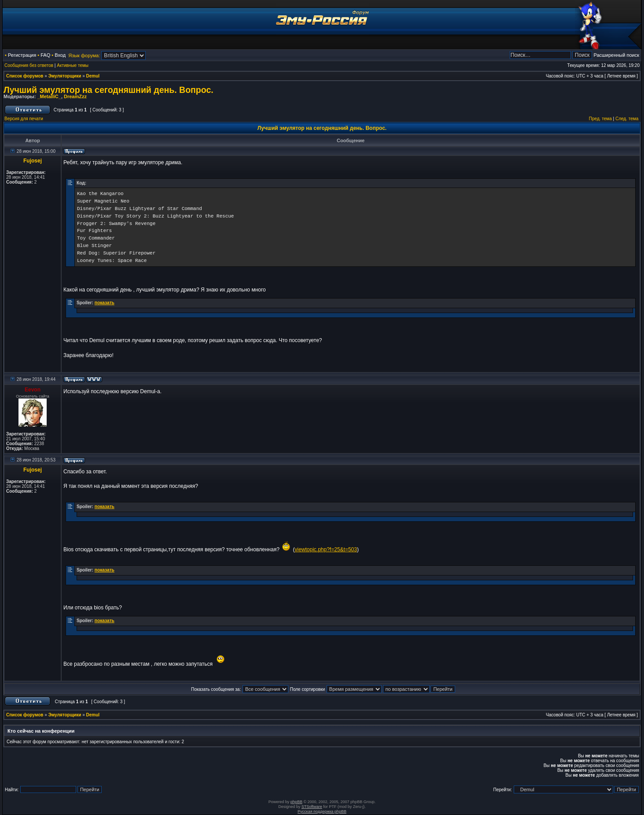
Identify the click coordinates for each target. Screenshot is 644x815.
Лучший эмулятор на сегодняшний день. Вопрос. (109, 90)
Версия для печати (24, 119)
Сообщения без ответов (29, 65)
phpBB (296, 802)
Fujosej (33, 161)
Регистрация (22, 55)
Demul (93, 76)
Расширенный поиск (616, 55)
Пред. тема (600, 119)
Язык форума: (84, 55)
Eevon (33, 390)
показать (105, 303)
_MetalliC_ (49, 96)
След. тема (627, 119)
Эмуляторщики (65, 76)
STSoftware (312, 807)
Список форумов (25, 76)
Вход (60, 55)
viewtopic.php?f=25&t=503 (326, 549)
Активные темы (73, 65)
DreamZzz (75, 96)
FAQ (45, 55)
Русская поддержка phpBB (322, 811)
